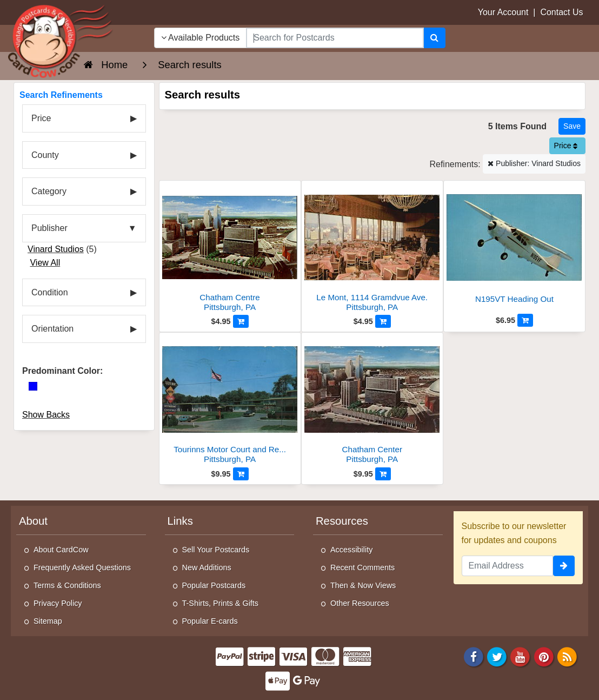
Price (566, 146)
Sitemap (48, 621)
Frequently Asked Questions (82, 567)
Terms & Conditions (67, 585)
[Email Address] (508, 566)
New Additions (207, 567)
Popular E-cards (210, 621)
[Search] (434, 38)
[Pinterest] (544, 656)
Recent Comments (362, 567)
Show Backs (46, 415)
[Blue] (33, 386)
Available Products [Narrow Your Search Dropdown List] (201, 38)
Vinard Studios (56, 249)
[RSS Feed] (567, 656)
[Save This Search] (572, 126)
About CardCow (61, 550)
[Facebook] (474, 656)
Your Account (503, 12)
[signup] (564, 566)
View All (45, 263)
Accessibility (351, 550)
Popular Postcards (214, 585)
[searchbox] (335, 38)
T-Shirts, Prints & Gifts (221, 603)
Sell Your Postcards (216, 550)
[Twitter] (497, 656)
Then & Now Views (363, 585)
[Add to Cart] (241, 321)
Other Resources (360, 603)
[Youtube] (521, 656)
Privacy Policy (58, 603)
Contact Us (561, 12)
